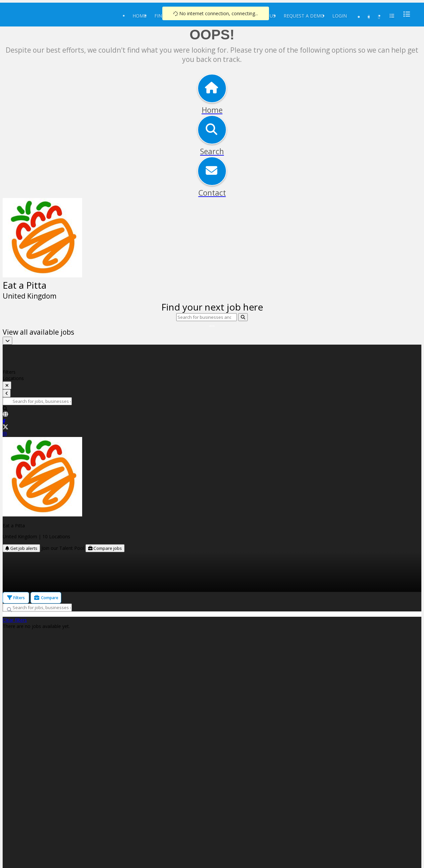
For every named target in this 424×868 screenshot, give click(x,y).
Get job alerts (21, 548)
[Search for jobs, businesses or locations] (37, 401)
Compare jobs (105, 548)
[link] (212, 415)
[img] (212, 271)
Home (139, 16)
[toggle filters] (7, 385)
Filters (16, 598)
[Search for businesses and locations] (207, 317)
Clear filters (15, 620)
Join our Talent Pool (63, 548)
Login (340, 16)
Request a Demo (304, 16)
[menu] (405, 14)
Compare (46, 598)
